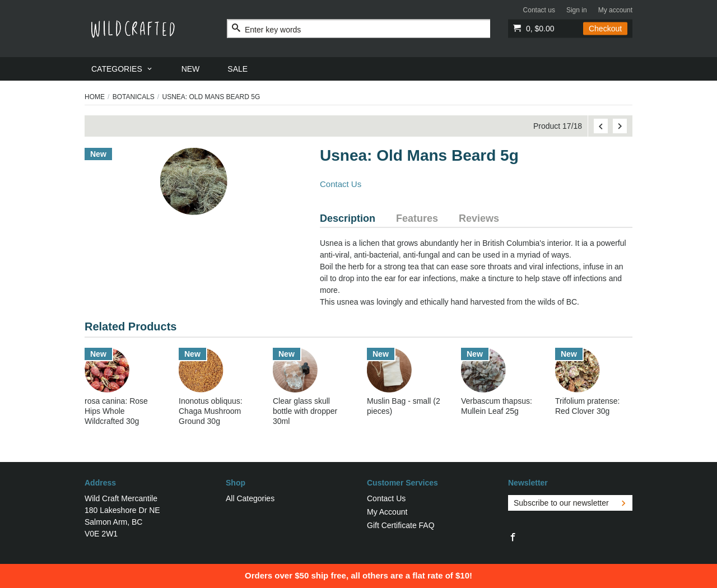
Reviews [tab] (479, 218)
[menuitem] (122, 69)
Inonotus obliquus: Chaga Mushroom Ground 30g (211, 411)
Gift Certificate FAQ (401, 525)
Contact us (539, 10)
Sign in (577, 10)
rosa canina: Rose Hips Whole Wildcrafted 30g (116, 411)
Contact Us (341, 184)
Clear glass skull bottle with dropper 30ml (305, 411)
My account (615, 10)
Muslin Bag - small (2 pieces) (404, 406)
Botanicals (134, 97)
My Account (387, 512)
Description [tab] (348, 218)
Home (95, 97)
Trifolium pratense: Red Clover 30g (587, 406)
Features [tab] (417, 218)
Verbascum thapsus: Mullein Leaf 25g (497, 406)
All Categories (250, 498)
